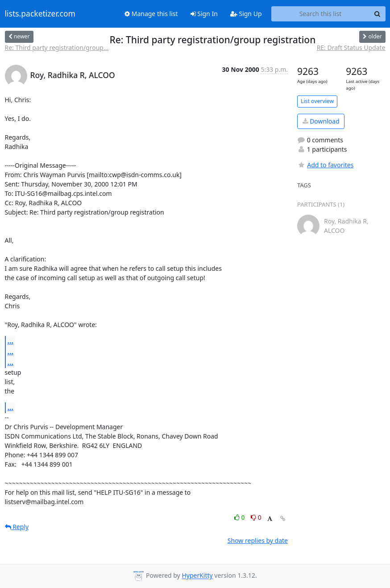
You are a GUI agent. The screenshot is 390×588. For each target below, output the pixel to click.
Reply (17, 527)
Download (321, 121)
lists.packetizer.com (40, 14)
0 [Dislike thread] (256, 517)
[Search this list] (321, 14)
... (11, 341)
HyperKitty (197, 576)
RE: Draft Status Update (351, 48)
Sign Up (246, 14)
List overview (317, 101)
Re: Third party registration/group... (57, 48)
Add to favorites (325, 165)
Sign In (204, 14)
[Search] (378, 14)
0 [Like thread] (240, 517)
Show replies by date (258, 540)
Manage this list (151, 14)
